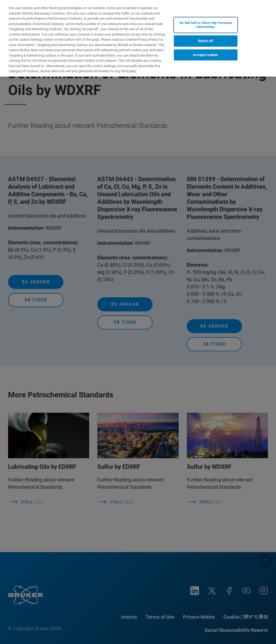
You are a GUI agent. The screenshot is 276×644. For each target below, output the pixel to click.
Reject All (206, 41)
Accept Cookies (206, 55)
